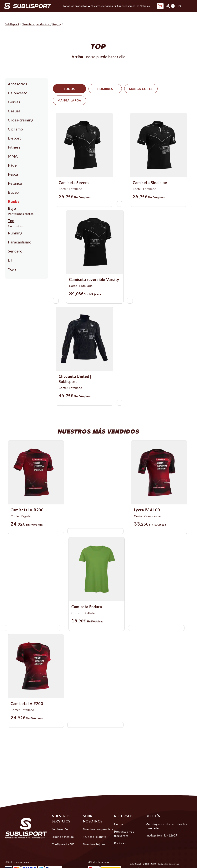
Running (15, 233)
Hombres (103, 89)
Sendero (15, 251)
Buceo (13, 192)
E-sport (15, 138)
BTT (12, 260)
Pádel (13, 165)
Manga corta (138, 89)
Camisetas (15, 226)
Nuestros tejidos (94, 833)
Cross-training (21, 120)
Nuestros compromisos (98, 818)
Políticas (120, 832)
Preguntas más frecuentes (124, 822)
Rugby (14, 201)
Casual (14, 111)
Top (11, 221)
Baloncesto (18, 93)
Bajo (12, 208)
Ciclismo (15, 129)
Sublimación (60, 818)
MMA (13, 156)
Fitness (14, 147)
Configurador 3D (63, 833)
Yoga (12, 269)
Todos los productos (75, 6)
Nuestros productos (36, 24)
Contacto (120, 812)
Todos (68, 89)
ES (179, 6)
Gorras (14, 102)
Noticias (145, 6)
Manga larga (172, 89)
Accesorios (18, 84)
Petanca (15, 183)
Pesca (13, 174)
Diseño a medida (63, 825)
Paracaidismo (20, 242)
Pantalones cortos (21, 214)
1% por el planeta (95, 825)
